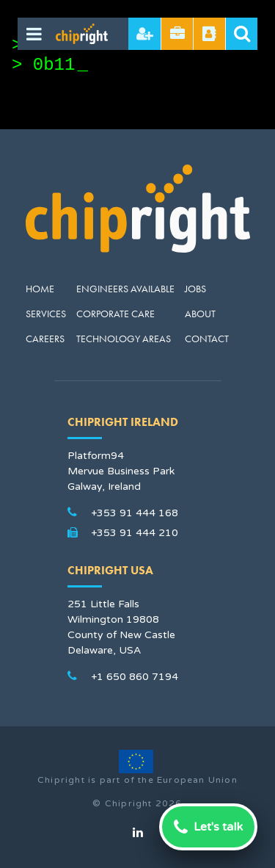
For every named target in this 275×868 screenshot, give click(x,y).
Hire (145, 34)
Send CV (177, 34)
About (200, 314)
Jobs (195, 289)
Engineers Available (125, 289)
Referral (209, 34)
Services (46, 314)
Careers (45, 339)
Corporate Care (115, 314)
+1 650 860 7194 (135, 677)
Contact (207, 339)
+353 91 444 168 (135, 513)
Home (40, 289)
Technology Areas (124, 339)
